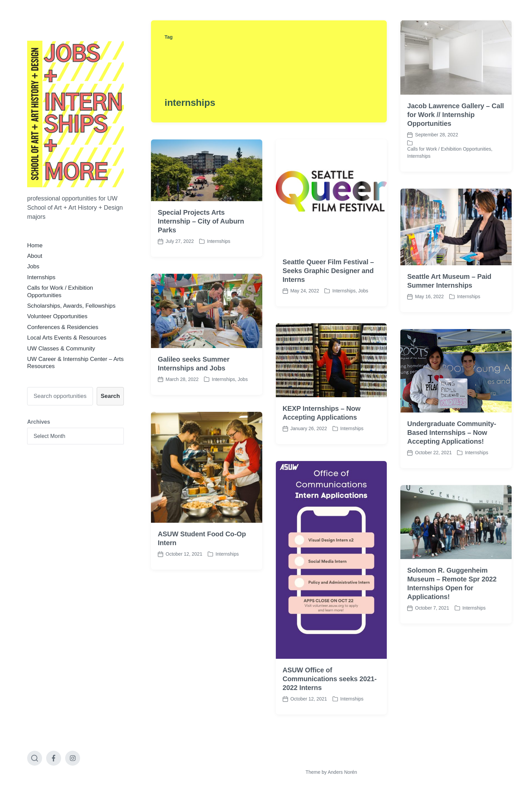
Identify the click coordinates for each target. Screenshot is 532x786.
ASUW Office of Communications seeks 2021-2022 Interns (330, 696)
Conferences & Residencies (63, 327)
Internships (41, 277)
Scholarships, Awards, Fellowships (71, 306)
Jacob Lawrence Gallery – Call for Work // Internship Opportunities (455, 115)
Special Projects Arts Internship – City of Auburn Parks (201, 221)
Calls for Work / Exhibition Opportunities (449, 149)
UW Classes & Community (61, 349)
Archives (39, 422)
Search (110, 396)
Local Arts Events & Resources (67, 338)
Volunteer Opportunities (57, 316)
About (35, 256)
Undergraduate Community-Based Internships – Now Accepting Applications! (452, 449)
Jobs (33, 266)
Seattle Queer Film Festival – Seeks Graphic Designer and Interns (328, 271)
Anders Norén (342, 772)
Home (35, 245)
